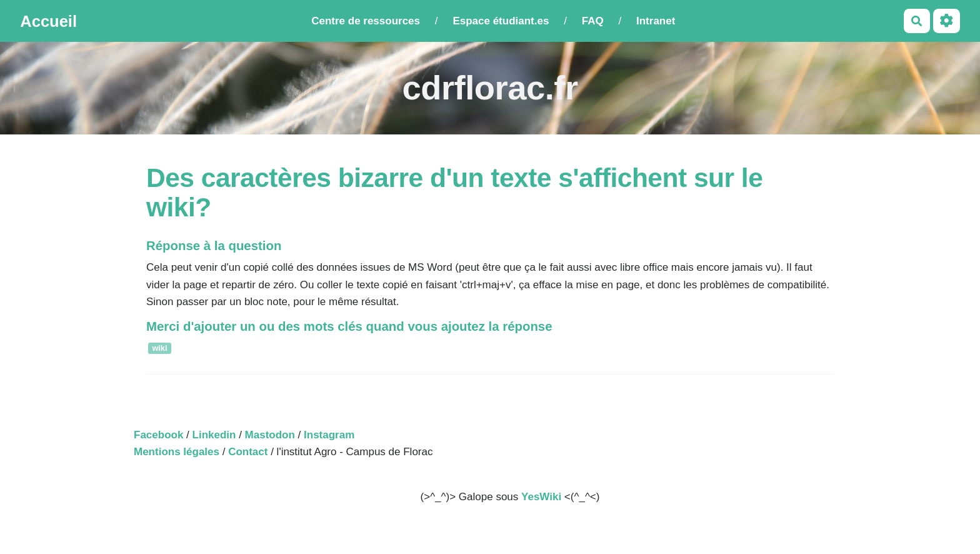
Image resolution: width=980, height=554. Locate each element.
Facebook (158, 435)
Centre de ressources (366, 21)
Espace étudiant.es (501, 21)
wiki (159, 349)
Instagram (329, 435)
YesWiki (541, 497)
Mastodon (270, 435)
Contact (248, 452)
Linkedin (214, 435)
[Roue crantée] (947, 21)
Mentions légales (177, 452)
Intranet (656, 21)
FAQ (593, 21)
